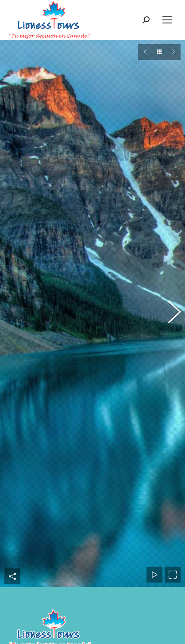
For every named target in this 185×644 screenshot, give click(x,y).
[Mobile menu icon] (167, 20)
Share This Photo (12, 363)
